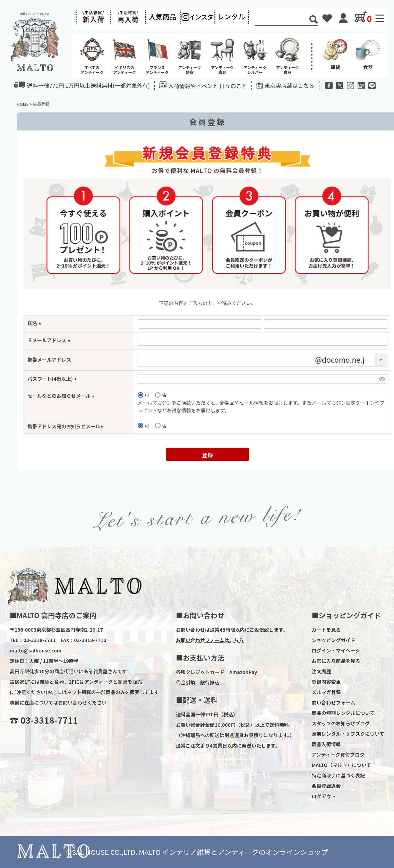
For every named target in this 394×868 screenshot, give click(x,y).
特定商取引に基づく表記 (338, 775)
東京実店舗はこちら (290, 85)
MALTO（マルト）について (341, 765)
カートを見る (326, 630)
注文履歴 (321, 671)
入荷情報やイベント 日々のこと (203, 86)
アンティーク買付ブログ (338, 755)
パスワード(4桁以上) (53, 379)
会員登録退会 (326, 786)
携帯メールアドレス (49, 360)
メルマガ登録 (326, 692)
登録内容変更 (326, 682)
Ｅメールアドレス (50, 340)
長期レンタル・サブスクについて (348, 734)
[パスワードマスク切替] (382, 379)
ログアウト (324, 796)
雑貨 (335, 53)
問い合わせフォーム (333, 702)
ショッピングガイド (333, 640)
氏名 (35, 323)
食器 (368, 53)
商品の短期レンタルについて (343, 713)
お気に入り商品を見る (336, 661)
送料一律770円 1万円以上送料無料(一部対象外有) (82, 85)
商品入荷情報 (326, 744)
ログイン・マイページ (336, 650)
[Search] (282, 20)
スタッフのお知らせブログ (341, 723)
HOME (23, 104)
